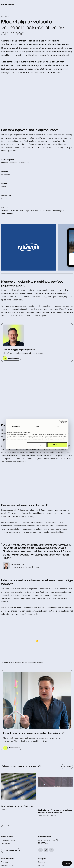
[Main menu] (67, 863)
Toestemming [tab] (16, 426)
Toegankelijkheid (44, 804)
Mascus (58, 268)
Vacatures (42, 781)
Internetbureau (7, 805)
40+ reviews (40, 822)
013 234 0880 (6, 735)
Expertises (7, 792)
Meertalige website (61, 173)
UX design (14, 173)
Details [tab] (37, 426)
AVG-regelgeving (44, 811)
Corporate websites (8, 757)
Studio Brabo (45, 771)
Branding (4, 754)
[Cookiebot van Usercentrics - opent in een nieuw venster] (59, 422)
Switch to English (19, 826)
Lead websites (7, 176)
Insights (42, 792)
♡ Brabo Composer (57, 826)
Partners (41, 787)
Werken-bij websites (8, 763)
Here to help (7, 728)
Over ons (41, 775)
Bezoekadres (45, 728)
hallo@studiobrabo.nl (9, 732)
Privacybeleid (30, 826)
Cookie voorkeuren (43, 826)
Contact (41, 784)
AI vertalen (42, 801)
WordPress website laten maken (13, 808)
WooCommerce (7, 799)
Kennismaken (14, 320)
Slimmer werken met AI (46, 795)
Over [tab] (58, 426)
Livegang (41, 766)
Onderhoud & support (9, 784)
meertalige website (35, 554)
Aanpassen (37, 445)
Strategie (5, 173)
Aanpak (42, 750)
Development (36, 173)
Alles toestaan (57, 445)
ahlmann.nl (5, 136)
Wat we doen (8, 750)
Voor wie (4, 787)
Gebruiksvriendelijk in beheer (49, 807)
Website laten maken (9, 811)
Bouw (3, 149)
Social (3, 778)
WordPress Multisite (45, 798)
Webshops (5, 769)
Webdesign (24, 173)
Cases (6, 16)
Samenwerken (12, 742)
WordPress (47, 173)
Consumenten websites (10, 766)
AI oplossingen (6, 775)
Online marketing (7, 772)
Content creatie (7, 781)
